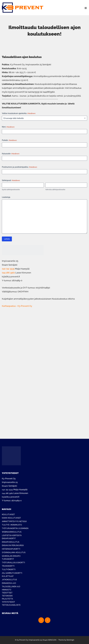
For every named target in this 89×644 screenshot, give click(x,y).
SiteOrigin (70, 640)
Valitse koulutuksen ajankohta (19, 113)
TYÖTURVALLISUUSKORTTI (13, 563)
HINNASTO (7, 590)
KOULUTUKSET (8, 514)
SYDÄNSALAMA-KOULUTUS (14, 552)
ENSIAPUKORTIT (9, 538)
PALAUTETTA (7, 599)
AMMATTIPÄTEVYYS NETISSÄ (14, 521)
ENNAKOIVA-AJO (9, 583)
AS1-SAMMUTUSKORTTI (12, 573)
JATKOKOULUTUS (9, 580)
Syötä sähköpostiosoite (11, 190)
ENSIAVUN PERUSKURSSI (13, 545)
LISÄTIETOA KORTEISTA (12, 535)
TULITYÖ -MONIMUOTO (12, 525)
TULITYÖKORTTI (9, 570)
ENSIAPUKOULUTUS (11, 542)
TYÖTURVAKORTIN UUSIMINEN (15, 528)
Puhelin (9, 140)
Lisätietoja (6, 197)
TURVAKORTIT (8, 559)
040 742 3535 (8, 269)
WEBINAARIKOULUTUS (12, 532)
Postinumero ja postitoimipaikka (19, 167)
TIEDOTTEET (7, 593)
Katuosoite (11, 154)
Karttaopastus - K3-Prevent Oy (17, 306)
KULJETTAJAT (8, 576)
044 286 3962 (8, 273)
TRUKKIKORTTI (8, 566)
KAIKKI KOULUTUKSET (11, 518)
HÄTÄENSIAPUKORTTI (11, 549)
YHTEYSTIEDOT (8, 602)
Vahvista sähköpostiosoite (55, 190)
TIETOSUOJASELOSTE (11, 605)
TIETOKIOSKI (7, 596)
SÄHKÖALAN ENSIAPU (11, 556)
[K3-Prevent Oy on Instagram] (48, 620)
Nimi (8, 127)
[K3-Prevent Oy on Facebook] (41, 620)
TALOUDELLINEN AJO (11, 587)
